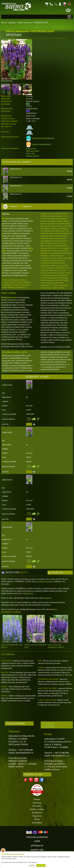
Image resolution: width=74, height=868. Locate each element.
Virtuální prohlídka (49, 725)
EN (69, 4)
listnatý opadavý (33, 156)
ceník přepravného (45, 582)
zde (56, 609)
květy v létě (30, 153)
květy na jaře (31, 148)
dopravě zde (28, 593)
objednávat (47, 598)
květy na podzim (33, 151)
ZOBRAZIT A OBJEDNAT (20, 207)
